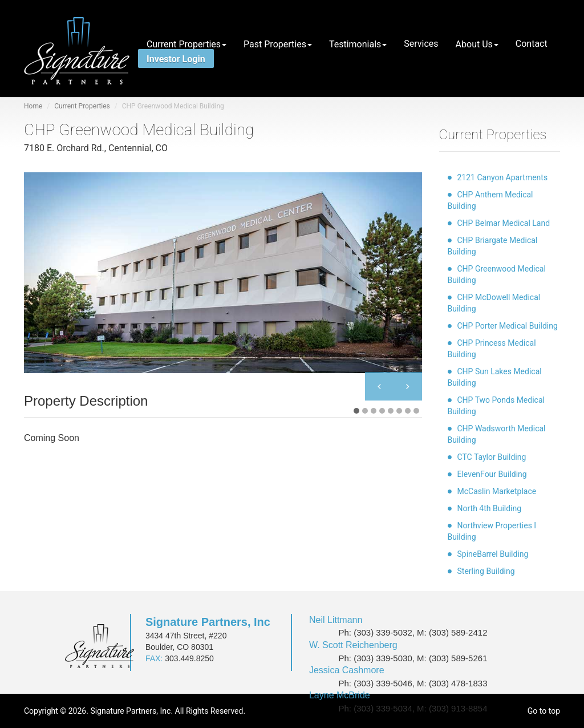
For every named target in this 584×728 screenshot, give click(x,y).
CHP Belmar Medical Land (504, 223)
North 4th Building (490, 508)
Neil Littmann (336, 620)
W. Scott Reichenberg (353, 645)
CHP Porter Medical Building (508, 326)
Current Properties (186, 44)
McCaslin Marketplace (497, 491)
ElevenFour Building (492, 474)
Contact (532, 43)
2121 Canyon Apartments (503, 177)
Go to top (544, 711)
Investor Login (176, 58)
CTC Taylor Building (492, 457)
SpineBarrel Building (493, 554)
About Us (477, 44)
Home (33, 106)
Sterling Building (486, 571)
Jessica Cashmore (347, 670)
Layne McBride (340, 695)
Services (421, 43)
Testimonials (358, 44)
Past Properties (278, 44)
